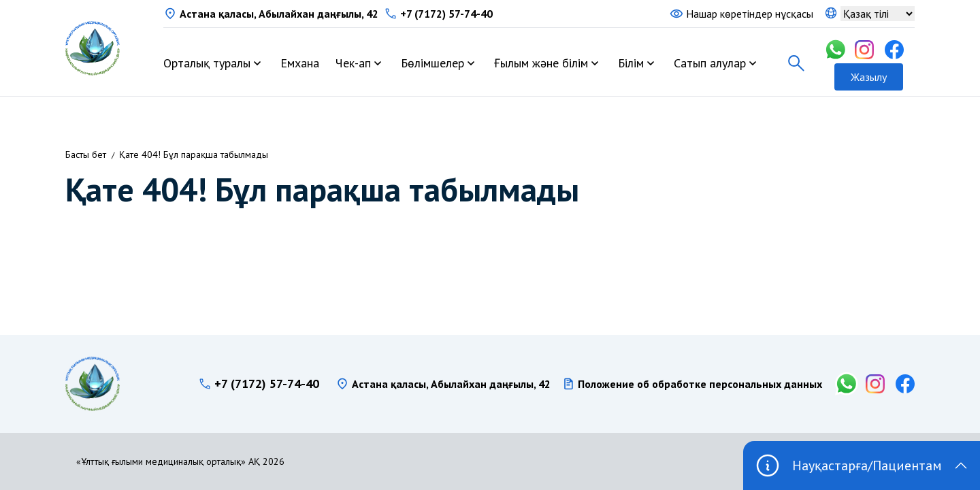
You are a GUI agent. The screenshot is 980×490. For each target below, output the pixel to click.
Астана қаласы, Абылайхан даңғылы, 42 (279, 14)
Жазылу (869, 77)
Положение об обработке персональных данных (700, 384)
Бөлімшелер (432, 63)
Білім (631, 63)
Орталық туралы (207, 63)
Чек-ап (353, 63)
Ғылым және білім (541, 63)
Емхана (300, 63)
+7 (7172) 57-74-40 (446, 14)
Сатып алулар (710, 63)
